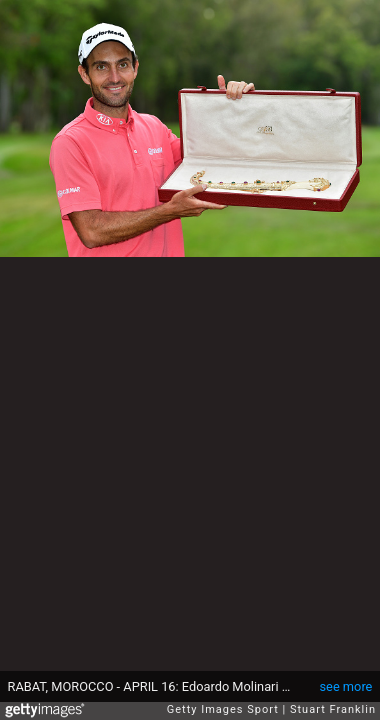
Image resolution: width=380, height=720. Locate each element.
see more (346, 686)
